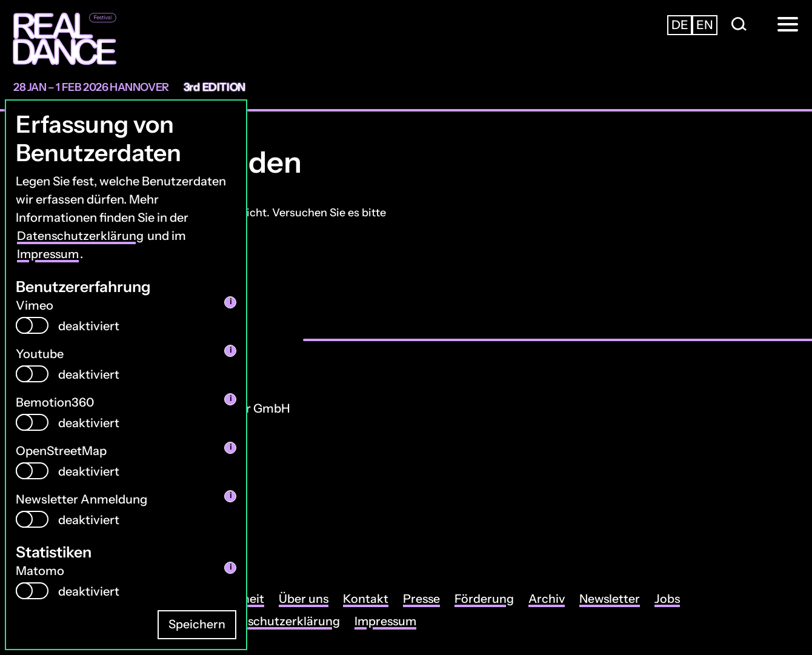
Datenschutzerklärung (81, 236)
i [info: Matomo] (231, 567)
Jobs (675, 599)
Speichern (197, 625)
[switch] (32, 325)
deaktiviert (89, 325)
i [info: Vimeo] (231, 301)
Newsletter (616, 599)
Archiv (551, 599)
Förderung (488, 599)
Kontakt (369, 599)
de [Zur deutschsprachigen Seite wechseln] (680, 25)
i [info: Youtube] (231, 350)
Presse (425, 599)
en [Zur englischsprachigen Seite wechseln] (705, 25)
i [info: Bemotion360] (231, 398)
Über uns (306, 599)
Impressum (49, 254)
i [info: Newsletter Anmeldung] (231, 495)
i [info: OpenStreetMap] (231, 447)
